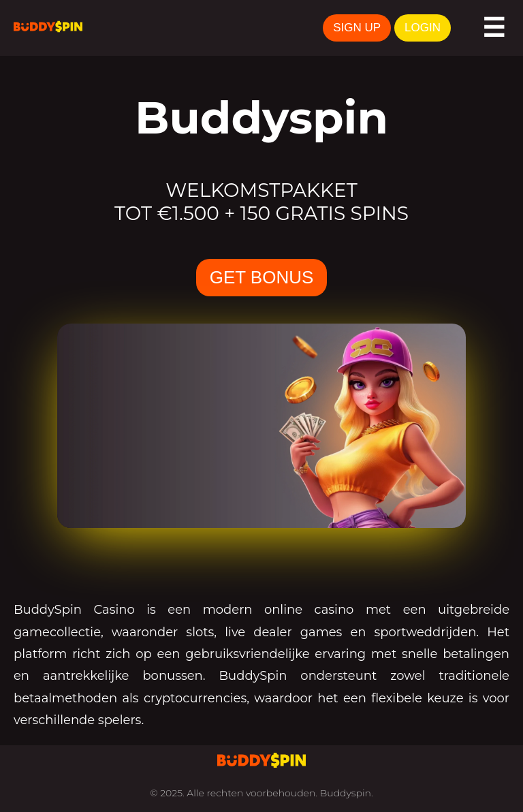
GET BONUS (262, 277)
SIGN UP (357, 28)
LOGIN (423, 28)
